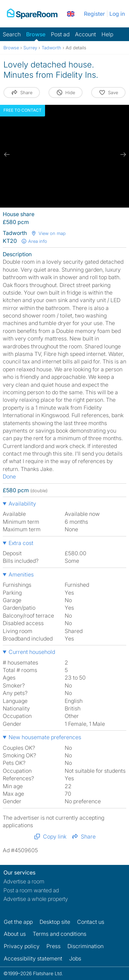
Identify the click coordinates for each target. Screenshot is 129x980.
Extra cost (21, 543)
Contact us (91, 922)
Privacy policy (22, 946)
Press (53, 946)
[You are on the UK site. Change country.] (71, 14)
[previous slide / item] (7, 154)
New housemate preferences (45, 737)
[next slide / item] (122, 154)
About (15, 934)
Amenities (21, 574)
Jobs (75, 958)
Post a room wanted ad (31, 890)
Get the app (18, 922)
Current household (32, 652)
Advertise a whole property (36, 899)
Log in (117, 14)
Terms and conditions (60, 934)
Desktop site (55, 922)
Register (94, 14)
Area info (34, 241)
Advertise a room (24, 881)
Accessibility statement (33, 958)
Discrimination (85, 946)
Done (9, 476)
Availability (22, 504)
